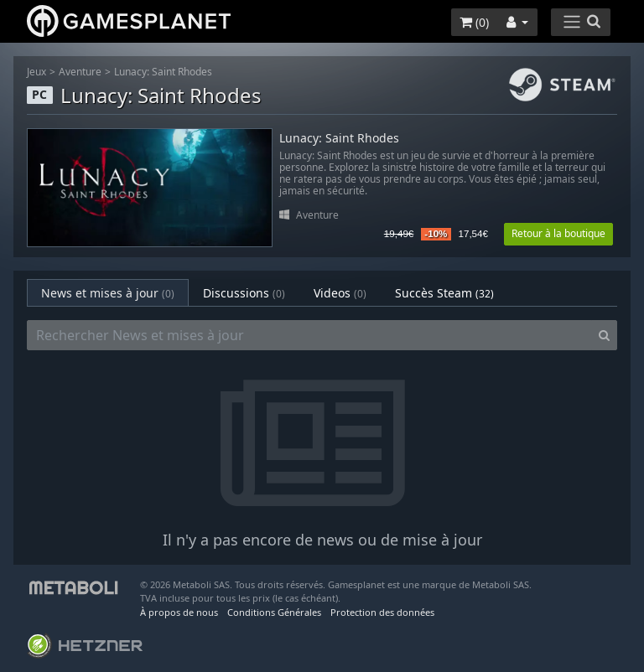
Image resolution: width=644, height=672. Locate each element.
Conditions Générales (274, 612)
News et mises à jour (108, 293)
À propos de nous (179, 612)
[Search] (604, 335)
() (474, 22)
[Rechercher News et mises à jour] (309, 335)
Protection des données (382, 612)
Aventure (80, 72)
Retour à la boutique (558, 233)
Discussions (244, 293)
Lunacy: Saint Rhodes (163, 72)
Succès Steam (444, 293)
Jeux (36, 72)
